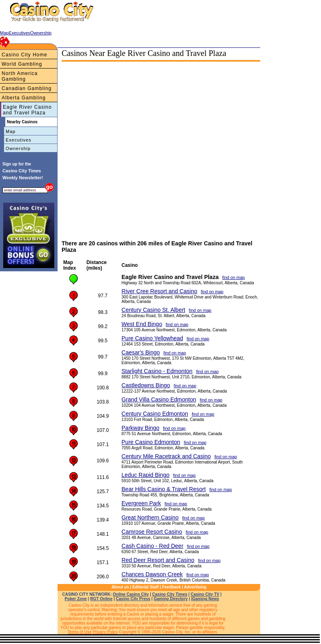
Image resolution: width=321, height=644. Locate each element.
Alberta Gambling (24, 98)
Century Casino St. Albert (153, 310)
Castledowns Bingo (146, 385)
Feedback (171, 587)
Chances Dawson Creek (152, 574)
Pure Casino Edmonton (151, 442)
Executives (18, 140)
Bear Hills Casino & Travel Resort (164, 489)
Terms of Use (80, 632)
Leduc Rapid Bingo (146, 475)
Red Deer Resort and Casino (158, 560)
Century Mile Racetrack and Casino (166, 456)
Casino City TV (205, 594)
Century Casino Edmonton (155, 414)
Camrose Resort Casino (152, 532)
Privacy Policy (105, 632)
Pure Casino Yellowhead (152, 338)
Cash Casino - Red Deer (153, 546)
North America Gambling (20, 76)
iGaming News (205, 599)
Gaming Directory (171, 599)
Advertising (195, 587)
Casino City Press (133, 599)
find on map (233, 277)
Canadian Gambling (27, 88)
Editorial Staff (146, 587)
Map (11, 131)
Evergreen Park (141, 503)
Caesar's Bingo (141, 352)
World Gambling (22, 64)
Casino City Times (170, 594)
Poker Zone (76, 599)
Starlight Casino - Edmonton (157, 371)
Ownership (18, 148)
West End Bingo (142, 324)
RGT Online (101, 599)
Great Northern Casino (150, 517)
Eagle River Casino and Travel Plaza (27, 110)
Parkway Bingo (140, 428)
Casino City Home (25, 55)
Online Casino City (131, 594)
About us (120, 587)
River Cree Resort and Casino (159, 291)
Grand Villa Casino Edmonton (159, 399)
